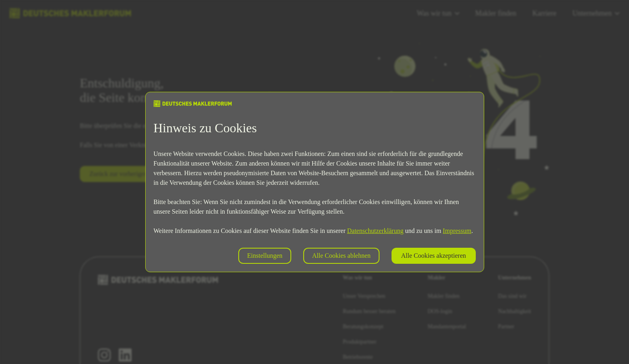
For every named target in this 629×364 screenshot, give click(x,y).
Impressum (457, 231)
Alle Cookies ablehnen (341, 256)
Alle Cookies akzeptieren (434, 256)
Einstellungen (265, 256)
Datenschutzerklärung (375, 231)
